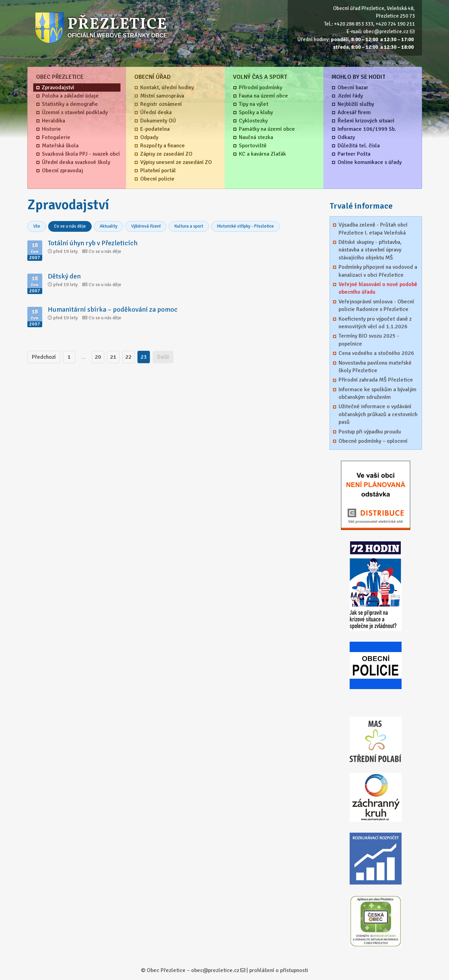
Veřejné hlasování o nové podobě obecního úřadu (378, 288)
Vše (37, 226)
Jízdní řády (350, 96)
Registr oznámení (161, 104)
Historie (51, 129)
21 (113, 357)
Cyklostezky (253, 121)
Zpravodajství (58, 88)
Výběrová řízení (146, 226)
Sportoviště (253, 146)
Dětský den (64, 276)
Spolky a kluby (256, 112)
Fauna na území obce (263, 96)
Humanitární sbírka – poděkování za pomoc (113, 309)
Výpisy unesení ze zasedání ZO (176, 162)
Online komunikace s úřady (370, 162)
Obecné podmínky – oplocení (373, 441)
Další (163, 357)
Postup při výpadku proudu (370, 432)
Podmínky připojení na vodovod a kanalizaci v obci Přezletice (378, 271)
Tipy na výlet (254, 104)
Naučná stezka (256, 137)
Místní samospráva (162, 96)
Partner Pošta (354, 154)
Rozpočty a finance (163, 146)
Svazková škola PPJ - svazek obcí (81, 154)
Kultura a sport (189, 226)
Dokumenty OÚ (158, 121)
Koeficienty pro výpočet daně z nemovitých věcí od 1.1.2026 (375, 323)
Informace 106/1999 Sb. (367, 129)
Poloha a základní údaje (70, 96)
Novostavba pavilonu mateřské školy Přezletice (375, 367)
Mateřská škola (60, 146)
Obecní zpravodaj (62, 171)
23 (144, 357)
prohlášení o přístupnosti (279, 970)
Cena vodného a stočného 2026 (376, 353)
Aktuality (109, 226)
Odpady (149, 137)
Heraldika (53, 121)
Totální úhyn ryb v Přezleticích (93, 243)
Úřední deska (156, 112)
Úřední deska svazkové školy (76, 162)
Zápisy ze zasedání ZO (166, 154)
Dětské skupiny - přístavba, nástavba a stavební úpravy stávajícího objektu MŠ (370, 250)
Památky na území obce (267, 129)
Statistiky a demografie (70, 104)
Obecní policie (157, 179)
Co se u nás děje (70, 226)
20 (98, 357)
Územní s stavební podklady (75, 112)
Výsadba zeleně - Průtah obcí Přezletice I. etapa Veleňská (373, 229)
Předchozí (44, 357)
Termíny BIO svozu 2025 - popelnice (369, 340)
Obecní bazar (353, 88)
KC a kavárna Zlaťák (262, 154)
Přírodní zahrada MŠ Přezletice (376, 380)
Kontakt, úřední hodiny (167, 88)
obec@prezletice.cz (386, 31)
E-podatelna (155, 129)
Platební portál (158, 171)
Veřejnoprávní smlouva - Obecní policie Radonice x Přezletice (376, 305)
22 (128, 357)
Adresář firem (354, 112)
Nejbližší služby (356, 104)
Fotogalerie (56, 137)
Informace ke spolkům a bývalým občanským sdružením (378, 393)
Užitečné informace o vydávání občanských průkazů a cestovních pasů (378, 414)
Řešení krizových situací (366, 121)
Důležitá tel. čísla (359, 146)
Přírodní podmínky (261, 88)
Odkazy (346, 137)
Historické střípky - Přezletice (245, 226)
